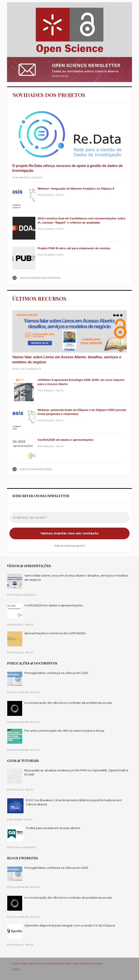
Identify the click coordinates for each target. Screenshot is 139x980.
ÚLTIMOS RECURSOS (39, 298)
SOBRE (16, 970)
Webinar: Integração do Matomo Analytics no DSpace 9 (76, 189)
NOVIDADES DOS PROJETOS (49, 95)
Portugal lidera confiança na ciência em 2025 (56, 673)
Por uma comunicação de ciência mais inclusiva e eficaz (64, 731)
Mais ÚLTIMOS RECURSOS (36, 469)
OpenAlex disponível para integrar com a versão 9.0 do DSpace (70, 925)
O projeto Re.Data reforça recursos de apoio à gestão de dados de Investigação (68, 168)
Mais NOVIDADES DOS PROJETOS (40, 278)
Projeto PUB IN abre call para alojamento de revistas (74, 248)
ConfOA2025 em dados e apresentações (65, 440)
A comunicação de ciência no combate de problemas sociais (68, 703)
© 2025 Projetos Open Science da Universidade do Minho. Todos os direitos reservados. (58, 964)
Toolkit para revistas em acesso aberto (53, 828)
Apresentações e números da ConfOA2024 (55, 633)
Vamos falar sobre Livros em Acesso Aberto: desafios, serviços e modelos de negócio (67, 359)
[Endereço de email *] (70, 518)
